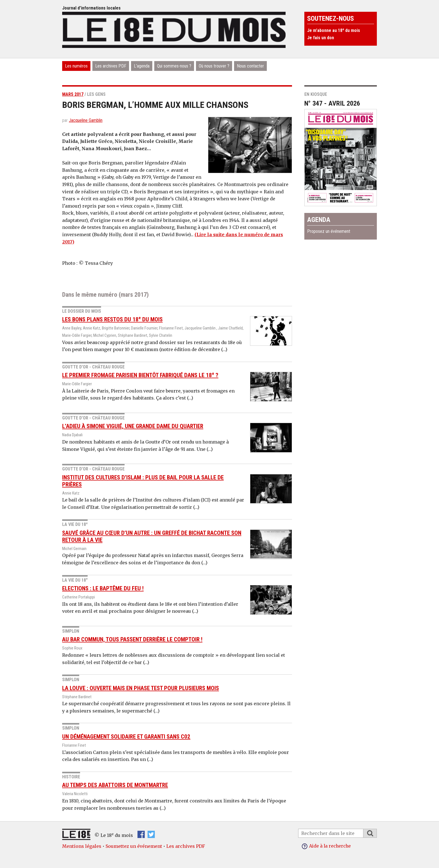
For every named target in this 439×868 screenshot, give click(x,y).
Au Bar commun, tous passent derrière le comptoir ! (132, 639)
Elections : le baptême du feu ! (103, 588)
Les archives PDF (111, 66)
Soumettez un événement (134, 846)
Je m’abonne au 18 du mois (334, 30)
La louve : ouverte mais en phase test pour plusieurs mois (141, 688)
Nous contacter (250, 66)
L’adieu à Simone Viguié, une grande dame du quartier (133, 426)
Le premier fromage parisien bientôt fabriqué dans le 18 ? (140, 375)
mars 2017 (73, 94)
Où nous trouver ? (214, 66)
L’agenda (142, 66)
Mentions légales (82, 846)
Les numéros (76, 66)
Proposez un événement (329, 231)
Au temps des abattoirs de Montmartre (115, 785)
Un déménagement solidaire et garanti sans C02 (126, 737)
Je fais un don (321, 38)
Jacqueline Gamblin (86, 120)
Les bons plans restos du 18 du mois (112, 319)
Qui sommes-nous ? (174, 66)
